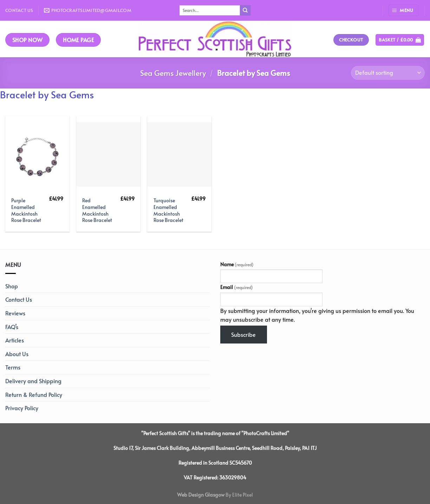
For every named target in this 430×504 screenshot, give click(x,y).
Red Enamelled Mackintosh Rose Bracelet (97, 210)
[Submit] (245, 11)
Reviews (15, 313)
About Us (17, 354)
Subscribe (243, 334)
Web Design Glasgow (201, 495)
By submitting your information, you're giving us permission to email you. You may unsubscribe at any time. (317, 315)
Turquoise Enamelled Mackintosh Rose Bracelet (168, 210)
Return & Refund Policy (34, 394)
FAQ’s (12, 327)
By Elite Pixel (239, 495)
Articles (15, 340)
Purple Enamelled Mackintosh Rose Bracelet (26, 210)
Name (237, 264)
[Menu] (404, 10)
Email (237, 287)
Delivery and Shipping (33, 381)
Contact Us (19, 10)
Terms (13, 367)
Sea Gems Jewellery (173, 73)
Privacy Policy (22, 408)
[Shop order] (388, 73)
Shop (12, 286)
